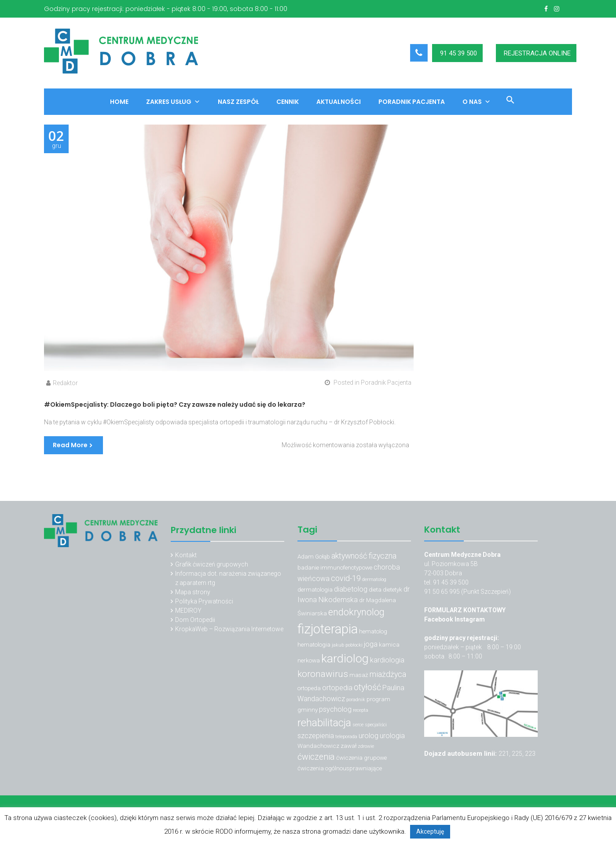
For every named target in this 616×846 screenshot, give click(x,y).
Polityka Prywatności (204, 601)
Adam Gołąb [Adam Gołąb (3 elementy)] (314, 556)
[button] (507, 101)
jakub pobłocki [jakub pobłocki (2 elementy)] (347, 645)
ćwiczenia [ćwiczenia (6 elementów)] (316, 757)
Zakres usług (173, 102)
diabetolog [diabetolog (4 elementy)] (351, 589)
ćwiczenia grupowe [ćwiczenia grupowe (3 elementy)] (361, 758)
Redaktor (65, 383)
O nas (477, 102)
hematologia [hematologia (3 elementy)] (314, 644)
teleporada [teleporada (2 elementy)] (346, 737)
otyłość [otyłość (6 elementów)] (367, 687)
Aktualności (339, 102)
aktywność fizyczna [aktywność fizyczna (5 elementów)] (364, 556)
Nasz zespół (238, 102)
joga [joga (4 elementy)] (371, 644)
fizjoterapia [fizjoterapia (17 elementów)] (328, 629)
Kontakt (186, 555)
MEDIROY (188, 611)
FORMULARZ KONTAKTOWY (465, 610)
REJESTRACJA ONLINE (537, 53)
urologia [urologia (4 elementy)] (392, 736)
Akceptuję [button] (430, 831)
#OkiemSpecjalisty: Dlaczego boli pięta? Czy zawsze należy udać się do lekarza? (175, 405)
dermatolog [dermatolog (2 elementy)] (374, 579)
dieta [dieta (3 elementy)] (375, 589)
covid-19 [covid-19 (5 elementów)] (346, 578)
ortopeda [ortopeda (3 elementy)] (309, 688)
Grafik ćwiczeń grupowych (212, 564)
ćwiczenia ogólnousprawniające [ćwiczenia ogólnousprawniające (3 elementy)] (340, 768)
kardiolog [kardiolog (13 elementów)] (345, 658)
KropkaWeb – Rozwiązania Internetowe (229, 629)
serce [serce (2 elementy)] (358, 725)
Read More (70, 445)
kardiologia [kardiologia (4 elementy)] (387, 660)
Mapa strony (193, 592)
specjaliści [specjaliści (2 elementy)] (376, 725)
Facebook (439, 619)
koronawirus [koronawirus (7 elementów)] (323, 674)
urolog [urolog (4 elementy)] (368, 736)
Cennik (288, 102)
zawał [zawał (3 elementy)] (348, 746)
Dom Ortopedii (195, 620)
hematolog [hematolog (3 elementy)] (373, 631)
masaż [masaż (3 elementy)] (359, 675)
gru (56, 139)
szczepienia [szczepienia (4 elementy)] (316, 736)
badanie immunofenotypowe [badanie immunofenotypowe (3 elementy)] (335, 567)
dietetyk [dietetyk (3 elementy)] (392, 589)
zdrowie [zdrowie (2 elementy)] (366, 746)
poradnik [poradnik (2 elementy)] (356, 700)
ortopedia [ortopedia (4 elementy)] (337, 688)
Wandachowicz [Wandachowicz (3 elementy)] (318, 746)
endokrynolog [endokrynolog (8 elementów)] (356, 612)
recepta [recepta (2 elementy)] (361, 710)
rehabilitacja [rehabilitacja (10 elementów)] (324, 723)
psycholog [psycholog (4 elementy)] (335, 709)
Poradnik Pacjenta (412, 102)
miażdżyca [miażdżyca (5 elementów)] (388, 674)
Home (119, 102)
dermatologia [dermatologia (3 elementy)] (315, 589)
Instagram (470, 619)
